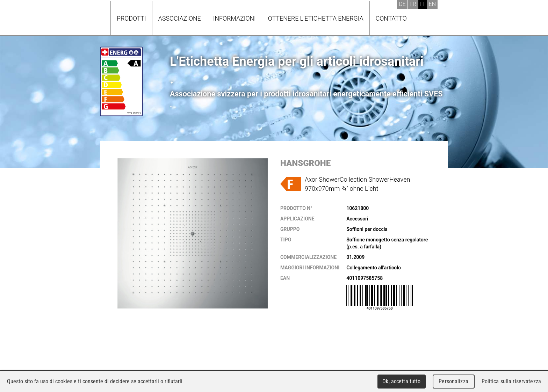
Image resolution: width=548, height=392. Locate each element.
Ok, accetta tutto (401, 381)
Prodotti (131, 18)
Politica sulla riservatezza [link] (511, 381)
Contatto (391, 18)
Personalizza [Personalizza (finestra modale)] (453, 381)
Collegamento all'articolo (374, 268)
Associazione (180, 18)
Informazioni (235, 18)
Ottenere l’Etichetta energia (316, 18)
